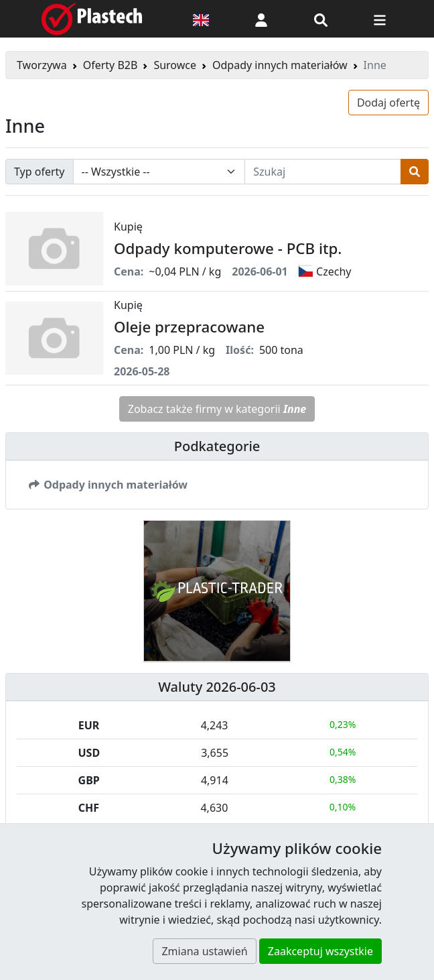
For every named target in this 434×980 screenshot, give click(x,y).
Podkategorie (217, 446)
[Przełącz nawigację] (380, 19)
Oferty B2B (111, 65)
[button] (261, 19)
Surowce (175, 65)
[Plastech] (92, 19)
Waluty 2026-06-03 (217, 687)
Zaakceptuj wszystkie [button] (320, 951)
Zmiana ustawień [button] (204, 951)
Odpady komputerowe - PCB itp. (228, 248)
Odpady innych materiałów (280, 65)
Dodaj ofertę (388, 103)
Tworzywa (42, 65)
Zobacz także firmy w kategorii (217, 409)
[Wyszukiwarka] (321, 19)
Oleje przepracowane (189, 327)
